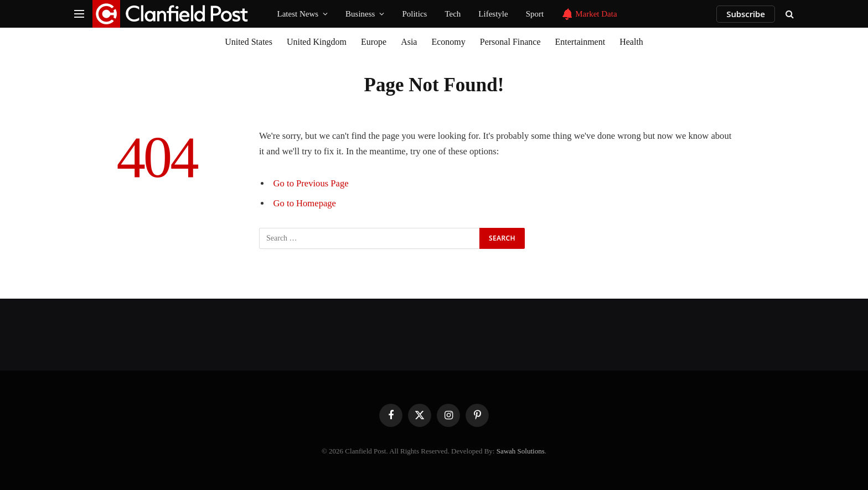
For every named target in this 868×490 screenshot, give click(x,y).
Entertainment (580, 42)
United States (249, 42)
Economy (448, 42)
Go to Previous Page (311, 183)
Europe (374, 42)
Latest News (298, 14)
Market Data (589, 14)
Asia (409, 42)
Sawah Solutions (521, 451)
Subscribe (746, 14)
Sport (535, 14)
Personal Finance (510, 42)
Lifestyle (493, 14)
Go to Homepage (305, 203)
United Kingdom (317, 42)
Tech (453, 14)
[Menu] (79, 14)
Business (360, 14)
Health (631, 42)
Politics (414, 14)
